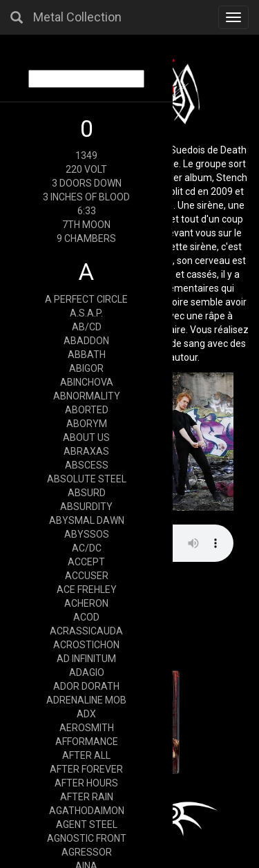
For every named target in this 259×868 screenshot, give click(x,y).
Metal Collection (77, 17)
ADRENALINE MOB (86, 700)
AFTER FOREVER (86, 769)
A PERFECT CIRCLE (86, 299)
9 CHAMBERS (86, 238)
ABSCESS (87, 465)
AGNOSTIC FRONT (87, 838)
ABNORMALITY (87, 396)
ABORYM (87, 424)
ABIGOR (86, 368)
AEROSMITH (87, 728)
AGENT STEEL (87, 824)
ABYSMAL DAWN (87, 520)
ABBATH (87, 355)
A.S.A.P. (86, 313)
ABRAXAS (86, 451)
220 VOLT (86, 169)
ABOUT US (86, 437)
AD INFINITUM (86, 659)
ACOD (86, 617)
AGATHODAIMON (87, 811)
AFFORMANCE (87, 742)
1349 (86, 155)
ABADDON (86, 341)
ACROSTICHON (86, 645)
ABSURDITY (86, 507)
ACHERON (86, 603)
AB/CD (87, 327)
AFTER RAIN (87, 797)
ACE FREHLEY (87, 589)
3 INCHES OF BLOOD (86, 197)
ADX (86, 714)
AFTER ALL (86, 755)
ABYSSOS (87, 534)
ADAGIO (87, 672)
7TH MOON (86, 225)
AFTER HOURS (86, 783)
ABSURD (87, 493)
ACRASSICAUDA (86, 631)
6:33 (87, 211)
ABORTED (87, 410)
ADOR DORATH (86, 686)
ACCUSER (87, 576)
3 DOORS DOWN (87, 183)
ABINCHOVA (87, 382)
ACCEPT (86, 562)
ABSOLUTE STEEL (87, 479)
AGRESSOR (87, 852)
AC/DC (87, 548)
